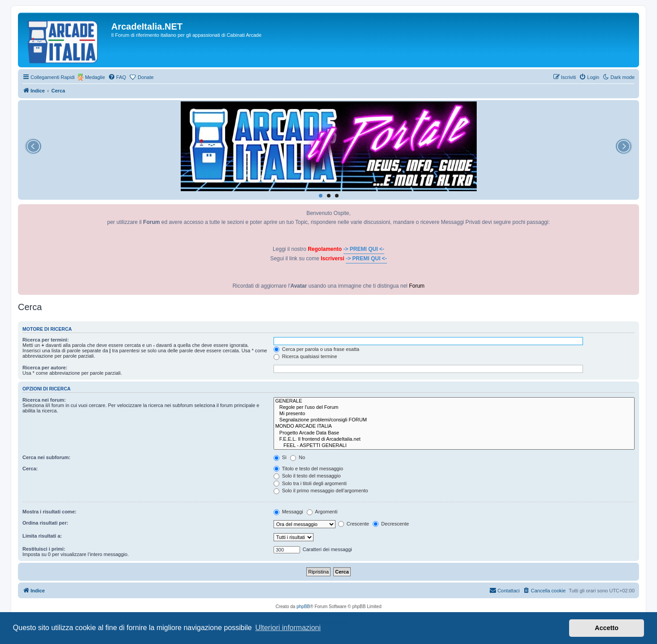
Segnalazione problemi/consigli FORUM (454, 420)
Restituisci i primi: (44, 549)
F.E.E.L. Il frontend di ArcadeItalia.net (454, 439)
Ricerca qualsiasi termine (305, 356)
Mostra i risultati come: (49, 512)
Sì (280, 457)
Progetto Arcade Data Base (454, 433)
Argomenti (322, 512)
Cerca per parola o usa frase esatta (316, 349)
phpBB (303, 607)
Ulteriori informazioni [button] (288, 628)
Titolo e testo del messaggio (308, 469)
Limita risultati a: (42, 536)
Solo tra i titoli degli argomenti (310, 483)
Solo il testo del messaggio (307, 476)
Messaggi (288, 512)
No (298, 457)
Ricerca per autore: (45, 368)
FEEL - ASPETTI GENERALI (454, 446)
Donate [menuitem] (146, 77)
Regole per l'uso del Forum (454, 407)
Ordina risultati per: (45, 523)
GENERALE (454, 401)
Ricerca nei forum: (44, 400)
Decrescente (391, 524)
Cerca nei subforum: (46, 457)
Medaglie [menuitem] (95, 77)
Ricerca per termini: (46, 340)
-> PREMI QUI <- (364, 249)
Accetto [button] (607, 628)
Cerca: (30, 469)
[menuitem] (117, 77)
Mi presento (454, 414)
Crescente (354, 524)
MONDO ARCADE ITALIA (454, 426)
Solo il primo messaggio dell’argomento (321, 491)
